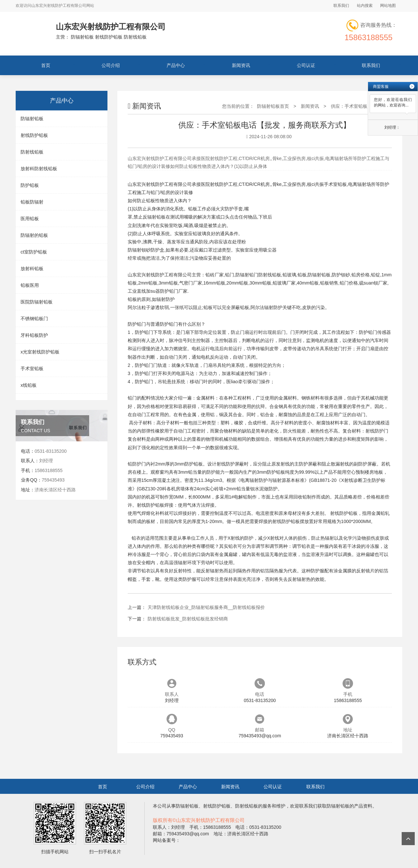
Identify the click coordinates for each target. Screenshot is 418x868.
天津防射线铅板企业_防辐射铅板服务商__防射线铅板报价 (206, 607)
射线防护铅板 (34, 135)
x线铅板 (29, 385)
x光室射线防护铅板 (40, 352)
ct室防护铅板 (34, 252)
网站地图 (388, 6)
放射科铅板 (32, 269)
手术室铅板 (32, 368)
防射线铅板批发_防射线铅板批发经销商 (188, 619)
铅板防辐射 (32, 202)
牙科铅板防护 (34, 335)
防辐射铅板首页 (273, 106)
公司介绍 (111, 65)
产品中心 (176, 65)
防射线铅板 (32, 152)
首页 (46, 65)
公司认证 (306, 65)
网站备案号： (167, 840)
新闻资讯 (241, 65)
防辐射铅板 (32, 119)
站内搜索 (365, 6)
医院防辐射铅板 (37, 302)
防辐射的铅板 (34, 235)
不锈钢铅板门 (34, 319)
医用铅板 (30, 219)
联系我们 (341, 6)
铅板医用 (30, 285)
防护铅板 (30, 185)
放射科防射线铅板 (39, 169)
